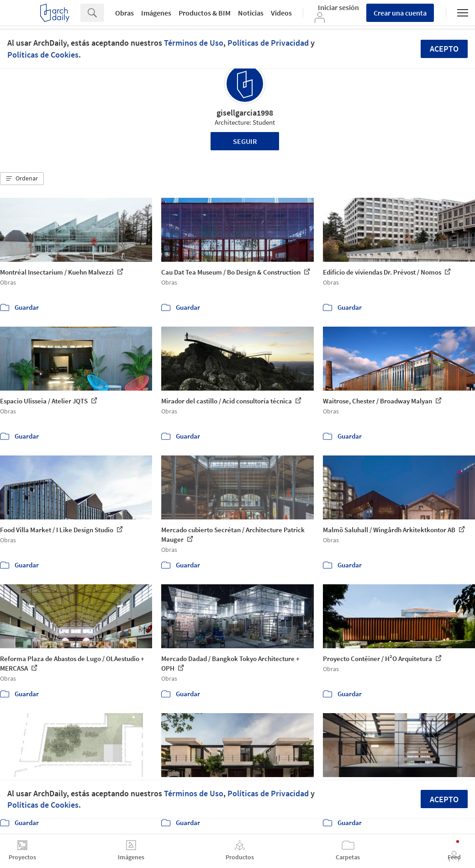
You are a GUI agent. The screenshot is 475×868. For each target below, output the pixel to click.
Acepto (444, 49)
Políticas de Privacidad (268, 43)
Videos (281, 13)
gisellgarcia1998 (245, 113)
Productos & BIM (205, 13)
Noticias (251, 13)
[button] (22, 179)
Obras (124, 13)
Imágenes (156, 13)
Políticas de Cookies (43, 55)
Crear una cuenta (400, 13)
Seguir (245, 141)
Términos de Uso (194, 43)
